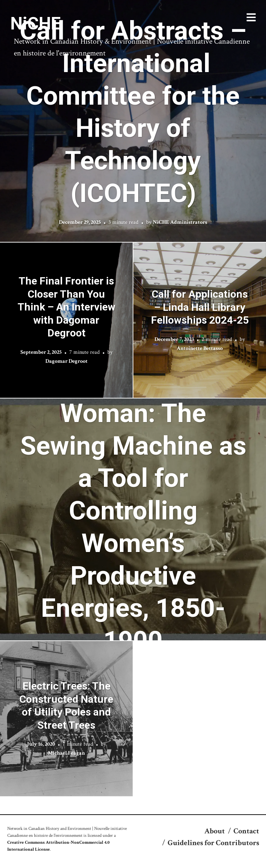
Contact (246, 831)
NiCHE (36, 24)
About (215, 831)
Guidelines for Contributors (213, 843)
